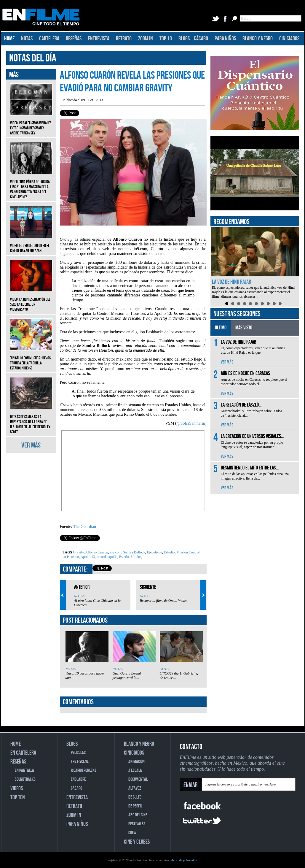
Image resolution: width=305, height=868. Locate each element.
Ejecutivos (154, 552)
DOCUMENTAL (138, 779)
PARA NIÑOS (225, 39)
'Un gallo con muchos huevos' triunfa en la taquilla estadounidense (31, 359)
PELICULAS (78, 753)
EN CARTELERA (23, 753)
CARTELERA (49, 39)
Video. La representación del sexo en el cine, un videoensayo (31, 300)
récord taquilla (107, 557)
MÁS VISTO (244, 328)
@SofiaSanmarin (191, 423)
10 (280, 304)
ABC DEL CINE (138, 815)
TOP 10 (166, 39)
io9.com (115, 552)
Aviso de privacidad (184, 860)
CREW (132, 833)
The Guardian (85, 527)
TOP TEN (18, 797)
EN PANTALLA (24, 771)
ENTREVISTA (99, 39)
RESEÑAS (74, 39)
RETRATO (124, 39)
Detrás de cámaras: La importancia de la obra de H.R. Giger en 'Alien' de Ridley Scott (31, 420)
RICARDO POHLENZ (84, 771)
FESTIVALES (137, 824)
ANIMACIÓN (136, 762)
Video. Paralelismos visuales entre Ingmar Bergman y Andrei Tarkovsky (31, 124)
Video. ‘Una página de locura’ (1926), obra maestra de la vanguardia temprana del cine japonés (31, 185)
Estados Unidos (130, 557)
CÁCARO (201, 39)
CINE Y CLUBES (137, 842)
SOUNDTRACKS (25, 779)
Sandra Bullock (134, 552)
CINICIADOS (289, 39)
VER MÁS (31, 445)
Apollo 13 (88, 557)
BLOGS (184, 39)
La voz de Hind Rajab (231, 282)
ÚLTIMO (221, 328)
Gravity (78, 552)
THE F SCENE (80, 762)
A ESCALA (135, 771)
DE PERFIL (135, 806)
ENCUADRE (78, 779)
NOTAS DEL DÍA (33, 58)
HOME (9, 39)
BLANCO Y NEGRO (258, 39)
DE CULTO (135, 797)
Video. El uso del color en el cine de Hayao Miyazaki (31, 244)
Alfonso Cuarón (96, 552)
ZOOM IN (146, 39)
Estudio (169, 552)
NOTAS (27, 39)
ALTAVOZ (135, 788)
